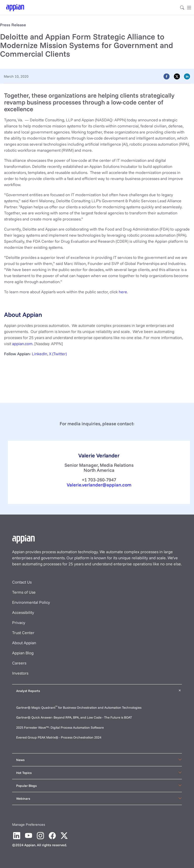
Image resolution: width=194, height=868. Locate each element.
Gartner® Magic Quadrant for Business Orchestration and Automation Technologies (79, 707)
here (123, 292)
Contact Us (22, 582)
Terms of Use (24, 592)
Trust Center (23, 633)
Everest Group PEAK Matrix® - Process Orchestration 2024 (59, 737)
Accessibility (23, 612)
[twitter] (177, 76)
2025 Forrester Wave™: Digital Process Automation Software (60, 727)
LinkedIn (40, 354)
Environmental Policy (31, 602)
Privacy (19, 622)
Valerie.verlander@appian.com (99, 485)
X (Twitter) (58, 354)
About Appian (24, 643)
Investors (20, 673)
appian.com (22, 344)
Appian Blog (23, 653)
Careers (19, 663)
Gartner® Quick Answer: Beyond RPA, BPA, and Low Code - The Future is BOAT (74, 717)
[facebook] (167, 76)
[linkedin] (187, 76)
